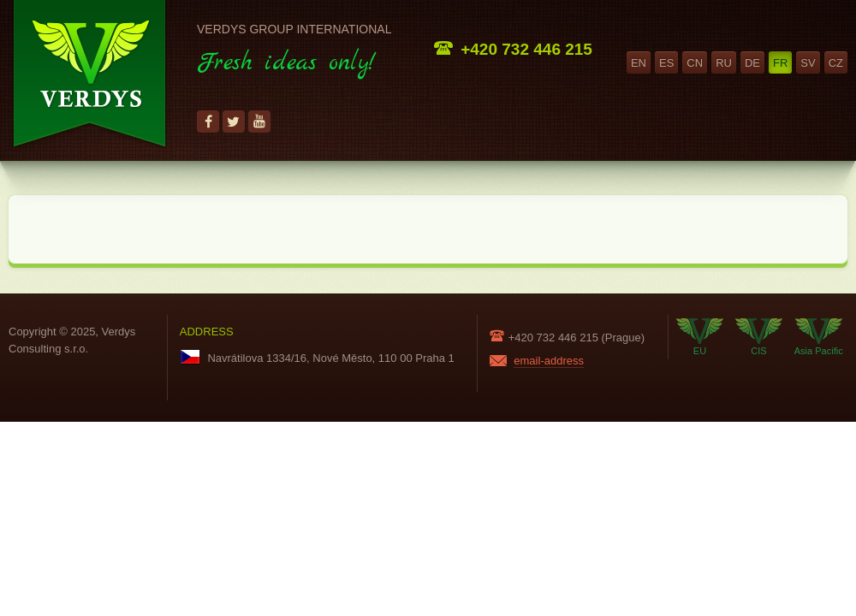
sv (808, 63)
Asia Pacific (819, 337)
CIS (759, 337)
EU (700, 337)
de (752, 63)
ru (724, 63)
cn (695, 63)
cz (836, 63)
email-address (549, 361)
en (639, 63)
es (666, 63)
